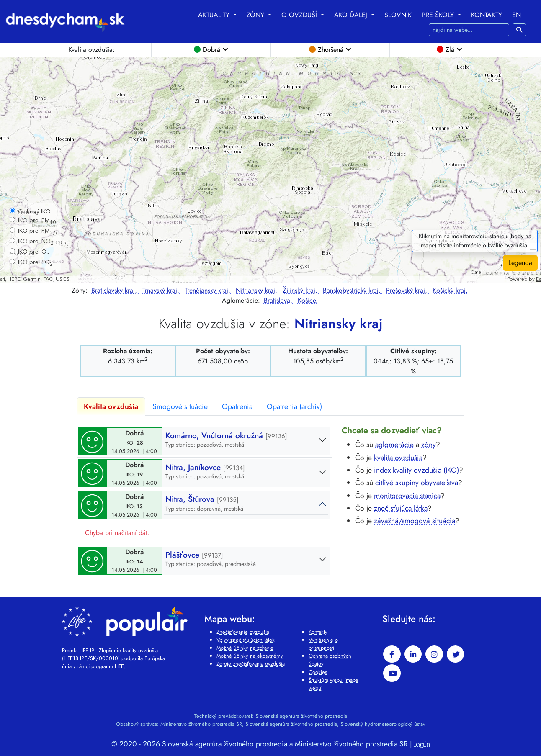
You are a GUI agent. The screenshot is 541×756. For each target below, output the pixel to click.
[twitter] (456, 654)
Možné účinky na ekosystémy (250, 656)
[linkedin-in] (413, 654)
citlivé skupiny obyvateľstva (417, 483)
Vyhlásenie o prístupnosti (323, 644)
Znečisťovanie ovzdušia (243, 632)
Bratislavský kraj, (115, 290)
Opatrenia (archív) (294, 406)
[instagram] (434, 654)
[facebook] (392, 654)
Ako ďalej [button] (352, 15)
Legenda (520, 263)
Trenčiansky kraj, (209, 290)
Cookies (318, 672)
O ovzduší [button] (300, 15)
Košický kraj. (450, 290)
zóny (429, 445)
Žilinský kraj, (301, 290)
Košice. (308, 300)
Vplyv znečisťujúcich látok (246, 640)
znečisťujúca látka (401, 508)
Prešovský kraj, (408, 290)
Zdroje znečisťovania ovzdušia (251, 664)
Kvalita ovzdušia (111, 406)
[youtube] (392, 673)
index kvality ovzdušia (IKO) (416, 470)
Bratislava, (279, 300)
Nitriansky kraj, (258, 290)
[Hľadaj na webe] (469, 30)
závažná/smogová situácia (415, 521)
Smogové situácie (180, 406)
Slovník (398, 15)
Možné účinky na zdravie (245, 648)
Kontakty (487, 15)
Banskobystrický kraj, (353, 290)
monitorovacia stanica (407, 496)
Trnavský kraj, (162, 290)
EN (517, 15)
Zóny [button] (256, 15)
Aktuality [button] (215, 15)
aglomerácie (394, 445)
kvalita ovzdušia (398, 458)
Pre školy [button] (439, 15)
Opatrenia (237, 406)
